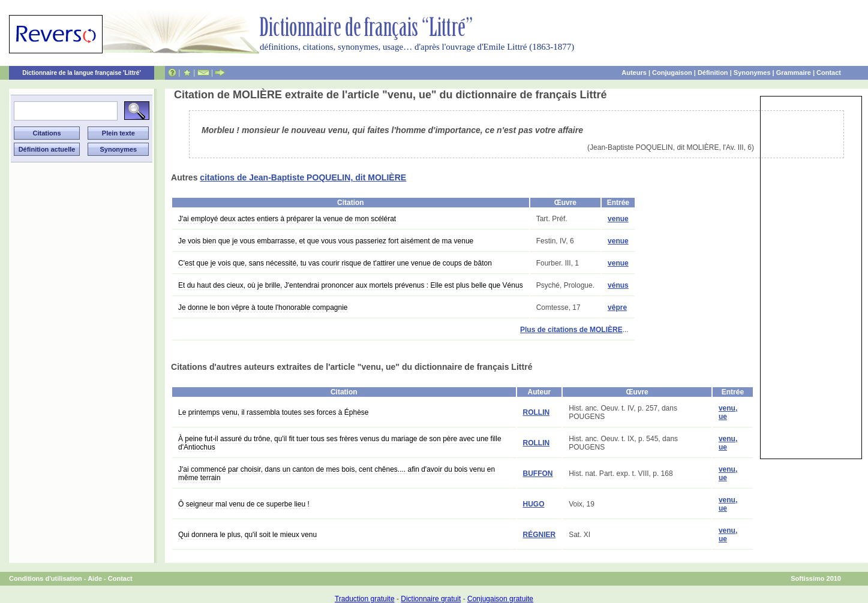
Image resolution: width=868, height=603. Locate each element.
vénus (618, 285)
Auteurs (634, 73)
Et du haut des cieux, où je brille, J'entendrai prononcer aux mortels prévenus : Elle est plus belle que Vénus (351, 285)
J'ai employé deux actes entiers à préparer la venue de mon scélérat (287, 219)
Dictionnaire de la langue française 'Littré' (82, 73)
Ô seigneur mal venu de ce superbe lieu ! (244, 504)
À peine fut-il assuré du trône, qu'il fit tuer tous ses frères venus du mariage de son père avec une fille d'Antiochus (340, 443)
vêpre (617, 307)
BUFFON (538, 474)
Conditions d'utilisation (46, 578)
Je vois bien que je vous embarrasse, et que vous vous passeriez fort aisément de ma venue (326, 241)
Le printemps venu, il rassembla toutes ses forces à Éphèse (274, 412)
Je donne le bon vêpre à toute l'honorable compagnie (263, 307)
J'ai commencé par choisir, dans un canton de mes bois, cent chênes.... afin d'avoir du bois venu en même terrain (337, 474)
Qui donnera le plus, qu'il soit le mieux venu (247, 535)
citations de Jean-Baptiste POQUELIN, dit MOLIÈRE (303, 177)
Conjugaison (672, 73)
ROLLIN (537, 412)
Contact (829, 73)
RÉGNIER (540, 535)
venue (618, 219)
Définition (713, 73)
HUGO (534, 504)
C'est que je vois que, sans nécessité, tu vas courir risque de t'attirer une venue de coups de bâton (335, 263)
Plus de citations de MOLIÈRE (571, 330)
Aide (95, 578)
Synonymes (752, 73)
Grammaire (794, 73)
